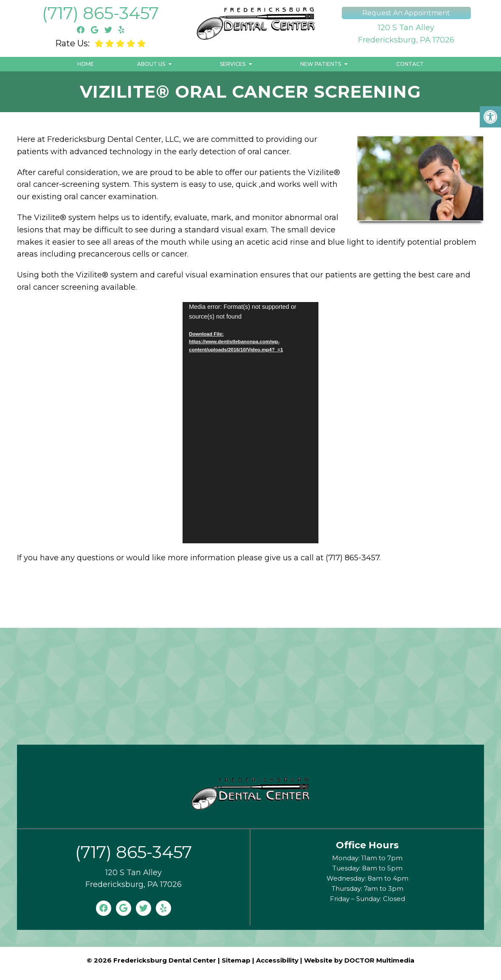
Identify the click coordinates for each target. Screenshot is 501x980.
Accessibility (277, 960)
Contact (410, 64)
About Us (151, 64)
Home (86, 64)
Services (233, 64)
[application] (250, 423)
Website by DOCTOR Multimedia (359, 960)
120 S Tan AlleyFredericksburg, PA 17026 (406, 34)
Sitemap (236, 960)
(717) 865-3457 (100, 13)
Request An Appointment (406, 13)
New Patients (321, 64)
